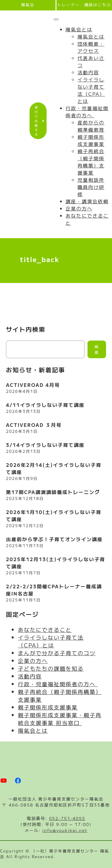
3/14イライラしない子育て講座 (45, 445)
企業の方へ (79, 208)
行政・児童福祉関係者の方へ (87, 112)
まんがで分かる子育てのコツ (57, 653)
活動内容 (88, 72)
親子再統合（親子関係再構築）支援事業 (91, 162)
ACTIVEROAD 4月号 (33, 385)
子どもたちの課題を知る (51, 668)
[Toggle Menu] (56, 19)
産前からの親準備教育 (91, 126)
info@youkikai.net (65, 830)
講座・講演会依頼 (87, 201)
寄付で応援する (36, 121)
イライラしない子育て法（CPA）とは (91, 90)
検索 (97, 350)
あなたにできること (45, 630)
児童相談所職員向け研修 (91, 187)
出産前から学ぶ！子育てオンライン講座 (54, 539)
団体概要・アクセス (91, 47)
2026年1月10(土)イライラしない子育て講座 (54, 515)
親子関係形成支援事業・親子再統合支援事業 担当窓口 (60, 719)
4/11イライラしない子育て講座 (45, 405)
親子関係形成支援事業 (91, 140)
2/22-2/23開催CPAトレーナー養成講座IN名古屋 (54, 590)
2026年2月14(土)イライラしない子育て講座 (54, 468)
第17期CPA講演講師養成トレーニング (53, 492)
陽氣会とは (79, 29)
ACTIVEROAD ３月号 (34, 425)
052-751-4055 (67, 818)
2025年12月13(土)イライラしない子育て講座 (56, 563)
